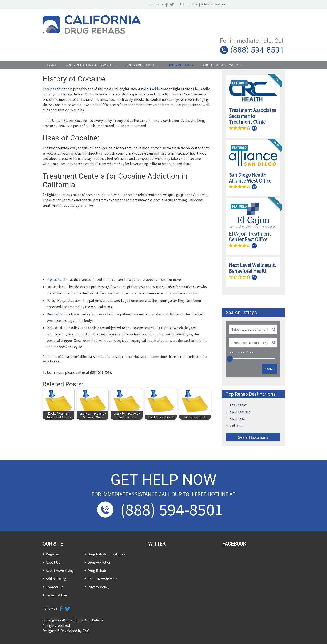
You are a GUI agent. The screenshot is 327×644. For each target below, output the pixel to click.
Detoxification (58, 314)
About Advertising (60, 570)
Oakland (236, 426)
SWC (86, 631)
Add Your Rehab (273, 4)
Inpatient (54, 280)
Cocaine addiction (56, 89)
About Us (53, 562)
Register (52, 554)
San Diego (238, 419)
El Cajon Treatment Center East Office (250, 237)
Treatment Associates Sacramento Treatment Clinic (252, 116)
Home (52, 45)
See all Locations (253, 437)
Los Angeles (239, 405)
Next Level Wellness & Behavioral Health (252, 268)
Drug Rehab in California (89, 45)
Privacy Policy (98, 587)
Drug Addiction (140, 45)
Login (244, 4)
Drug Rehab (178, 45)
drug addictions (156, 89)
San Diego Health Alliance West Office (250, 178)
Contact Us (55, 587)
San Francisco (240, 412)
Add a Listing (56, 579)
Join (254, 4)
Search (270, 369)
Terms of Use (56, 595)
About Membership (220, 45)
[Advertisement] (127, 243)
